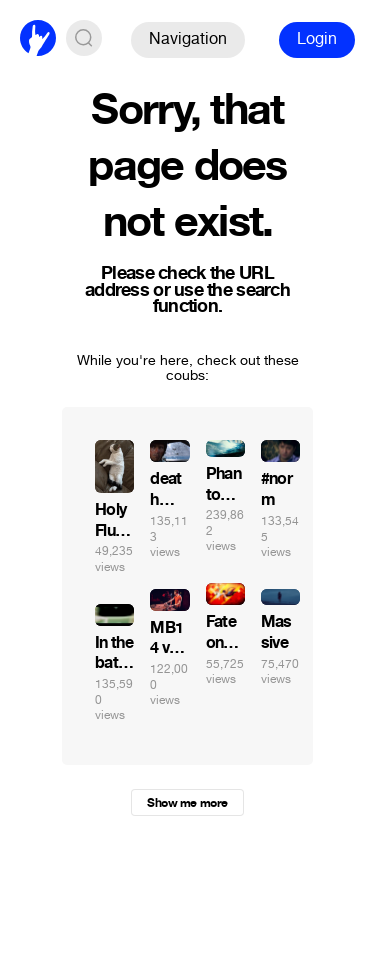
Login (317, 38)
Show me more (187, 803)
